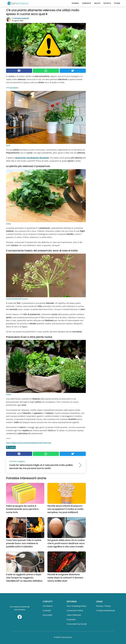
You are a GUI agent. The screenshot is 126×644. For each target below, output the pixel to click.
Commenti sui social (77, 624)
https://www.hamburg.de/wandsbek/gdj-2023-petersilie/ (29, 443)
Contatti (47, 611)
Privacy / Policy (103, 606)
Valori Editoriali (74, 615)
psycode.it (48, 615)
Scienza (75, 3)
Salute (97, 3)
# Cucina (11, 447)
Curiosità (86, 3)
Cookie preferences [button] (106, 611)
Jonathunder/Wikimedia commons (17, 299)
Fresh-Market (13, 87)
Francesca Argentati (21, 18)
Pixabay (9, 224)
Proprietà (71, 619)
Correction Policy (75, 611)
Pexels (8, 145)
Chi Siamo (48, 606)
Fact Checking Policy (77, 606)
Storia (117, 3)
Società (107, 3)
